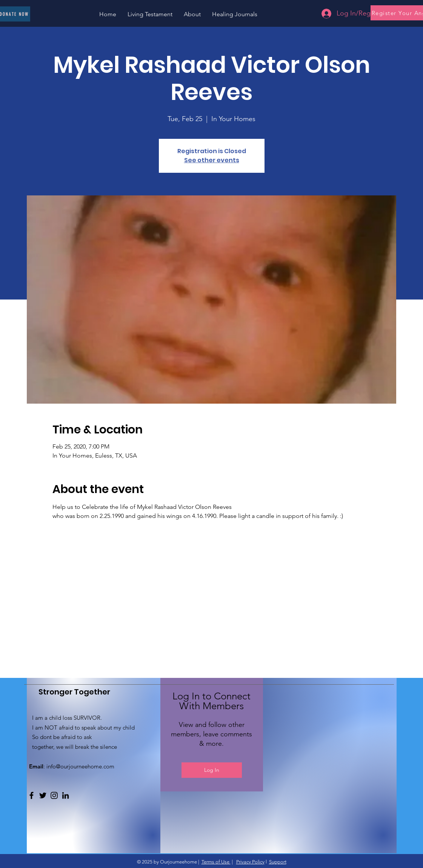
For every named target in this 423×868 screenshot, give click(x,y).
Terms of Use (216, 862)
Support (278, 862)
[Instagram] (54, 795)
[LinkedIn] (65, 795)
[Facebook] (32, 795)
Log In (212, 770)
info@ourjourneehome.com (80, 766)
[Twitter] (43, 795)
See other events (212, 160)
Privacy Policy (250, 862)
